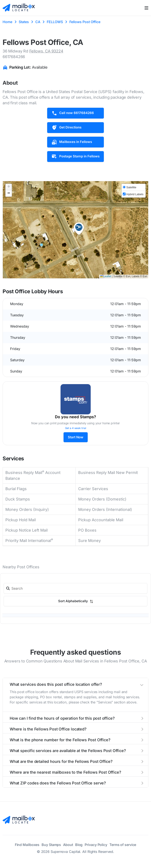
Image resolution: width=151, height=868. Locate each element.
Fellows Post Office (85, 22)
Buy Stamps (51, 845)
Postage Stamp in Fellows (75, 157)
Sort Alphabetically (76, 601)
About (68, 845)
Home (7, 22)
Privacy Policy (96, 845)
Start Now (76, 437)
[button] (79, 229)
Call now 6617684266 (73, 113)
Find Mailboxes (27, 845)
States (24, 22)
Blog (79, 845)
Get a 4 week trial (76, 428)
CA (38, 22)
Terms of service (123, 845)
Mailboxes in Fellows (72, 142)
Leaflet (106, 276)
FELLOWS (55, 22)
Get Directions (66, 128)
